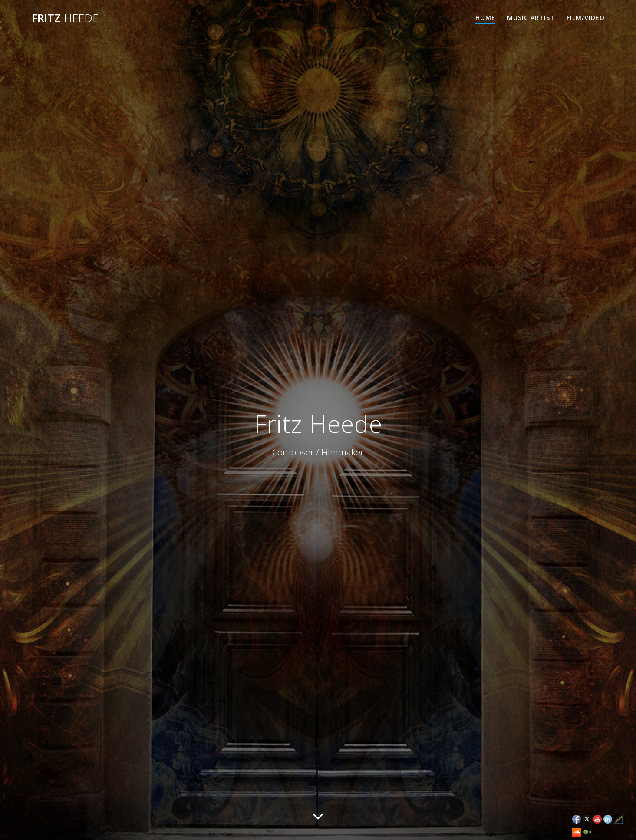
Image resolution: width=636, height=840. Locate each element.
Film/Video (586, 18)
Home (485, 18)
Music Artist (531, 18)
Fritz (65, 18)
